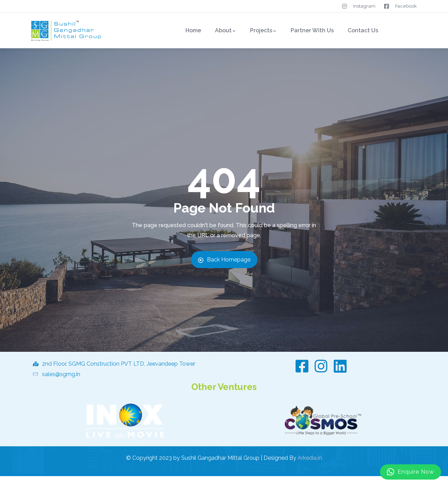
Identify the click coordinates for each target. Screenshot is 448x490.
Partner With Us (312, 30)
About (226, 30)
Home (193, 30)
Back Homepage (224, 260)
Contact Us (363, 30)
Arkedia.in (310, 458)
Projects (263, 30)
